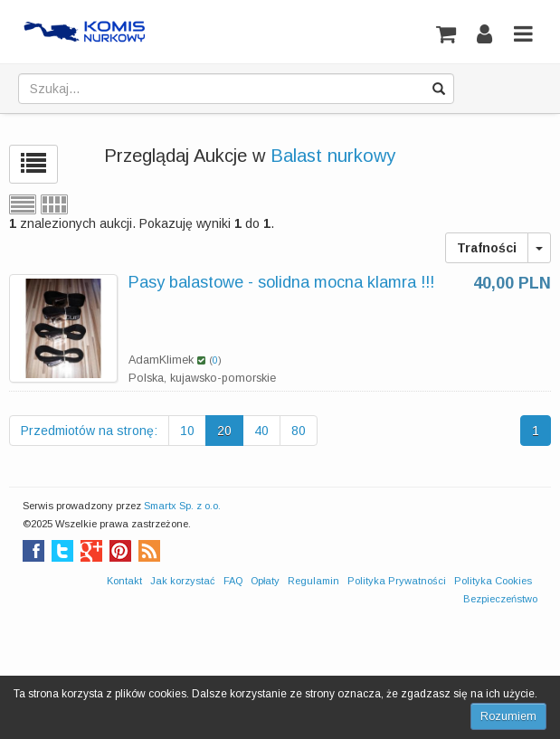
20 (224, 431)
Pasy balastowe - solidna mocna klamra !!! (281, 282)
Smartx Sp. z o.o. (182, 506)
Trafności (487, 248)
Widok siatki (54, 204)
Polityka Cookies (493, 581)
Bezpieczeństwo (500, 599)
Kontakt (124, 581)
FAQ (233, 581)
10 (187, 431)
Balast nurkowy (333, 156)
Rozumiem (508, 716)
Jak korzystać (183, 581)
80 (299, 431)
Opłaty (265, 581)
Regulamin (313, 581)
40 (261, 431)
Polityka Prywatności (397, 581)
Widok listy (23, 204)
